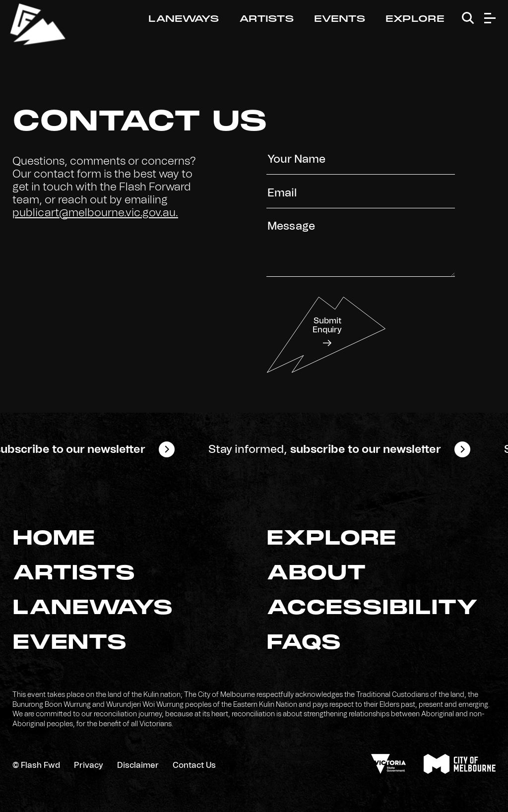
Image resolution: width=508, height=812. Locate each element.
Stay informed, (334, 449)
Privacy (89, 765)
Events (340, 19)
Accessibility (372, 609)
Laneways (184, 19)
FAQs (304, 643)
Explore (415, 19)
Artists (267, 19)
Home (54, 539)
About (316, 574)
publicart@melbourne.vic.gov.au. (95, 213)
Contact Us (194, 765)
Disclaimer (138, 765)
